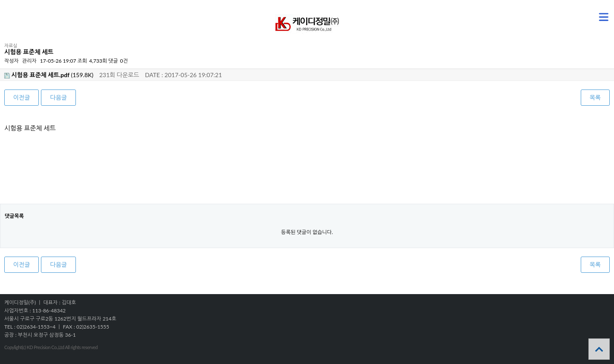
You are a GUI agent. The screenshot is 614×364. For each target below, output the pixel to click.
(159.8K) (49, 75)
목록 (595, 97)
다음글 (58, 97)
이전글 (22, 97)
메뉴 (593, 13)
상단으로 (599, 349)
